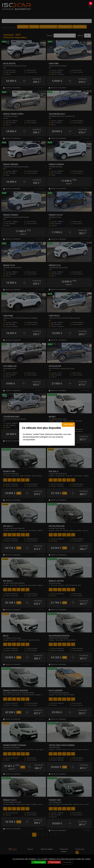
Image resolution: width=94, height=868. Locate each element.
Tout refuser (54, 862)
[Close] (91, 3)
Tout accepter (39, 862)
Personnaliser (67, 862)
